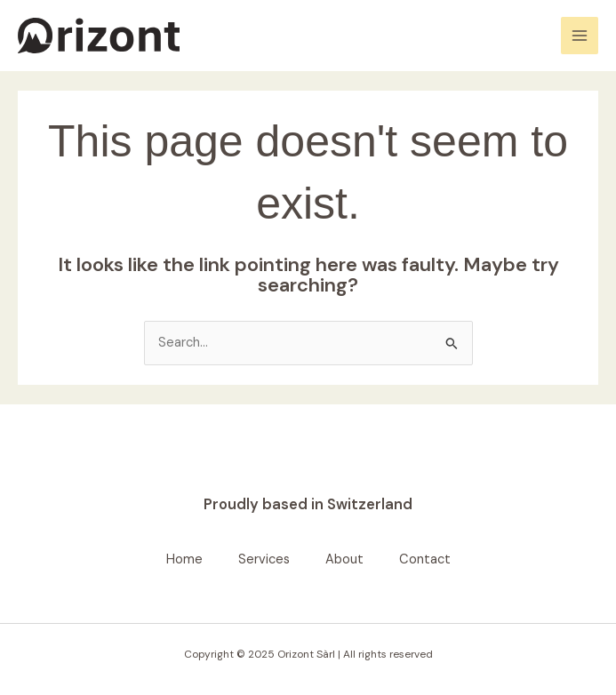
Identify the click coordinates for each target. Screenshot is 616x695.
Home (184, 559)
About (344, 559)
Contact (425, 559)
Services (264, 559)
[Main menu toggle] (580, 36)
